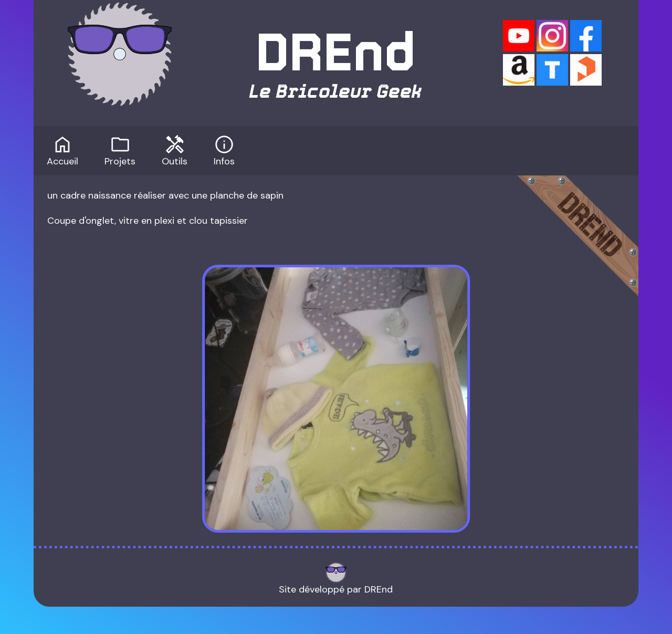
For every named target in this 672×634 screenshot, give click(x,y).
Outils (175, 150)
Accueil (62, 150)
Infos (224, 150)
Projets (120, 150)
